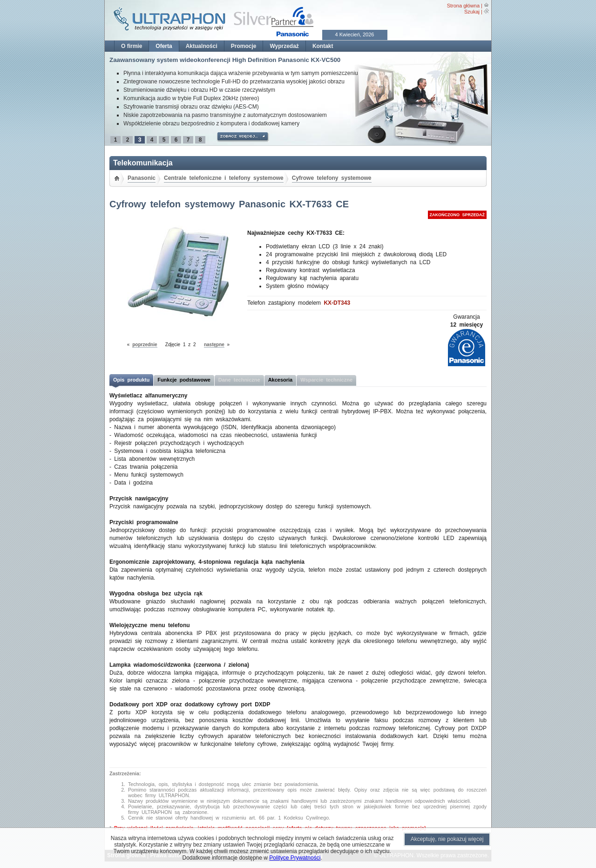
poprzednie (145, 345)
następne (214, 345)
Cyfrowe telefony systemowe (332, 178)
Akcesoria (281, 380)
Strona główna (463, 6)
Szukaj (472, 12)
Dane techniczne (239, 380)
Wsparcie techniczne (326, 380)
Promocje (244, 46)
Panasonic (142, 178)
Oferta (164, 46)
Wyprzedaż (284, 46)
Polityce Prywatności (295, 858)
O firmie (132, 46)
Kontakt (323, 46)
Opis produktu (131, 380)
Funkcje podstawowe (184, 380)
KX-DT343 (337, 303)
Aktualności (202, 46)
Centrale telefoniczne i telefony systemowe (224, 178)
